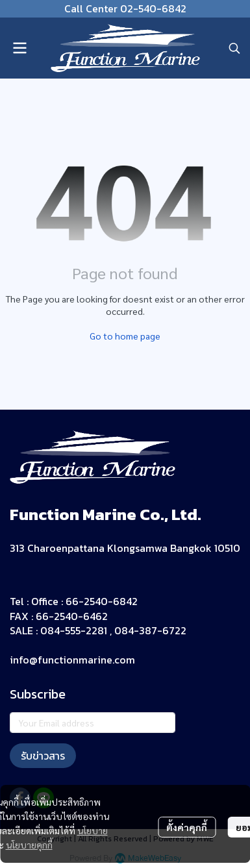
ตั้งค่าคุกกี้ (187, 827)
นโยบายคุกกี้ (29, 845)
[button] (234, 48)
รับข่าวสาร (43, 756)
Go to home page (125, 336)
